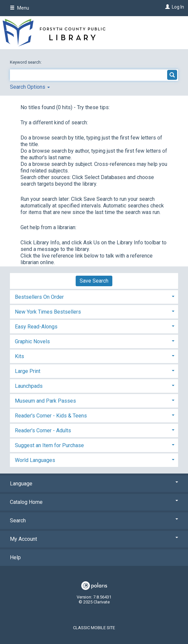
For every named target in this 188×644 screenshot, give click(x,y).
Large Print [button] (28, 371)
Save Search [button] (94, 281)
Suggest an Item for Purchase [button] (49, 445)
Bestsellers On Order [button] (39, 297)
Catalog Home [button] (94, 502)
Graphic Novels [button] (32, 341)
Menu (19, 8)
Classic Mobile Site (94, 628)
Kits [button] (19, 356)
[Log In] (167, 7)
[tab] (94, 296)
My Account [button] (94, 539)
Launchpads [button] (29, 386)
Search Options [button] (30, 87)
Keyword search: (26, 62)
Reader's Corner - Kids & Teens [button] (51, 416)
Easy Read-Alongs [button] (36, 327)
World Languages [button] (35, 460)
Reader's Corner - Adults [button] (43, 430)
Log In (178, 7)
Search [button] (94, 521)
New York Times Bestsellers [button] (48, 312)
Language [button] (94, 484)
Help (15, 557)
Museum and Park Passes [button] (45, 401)
